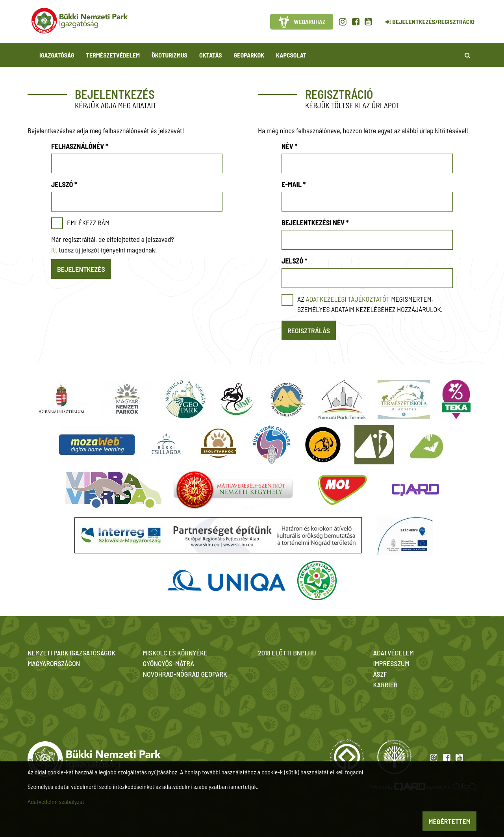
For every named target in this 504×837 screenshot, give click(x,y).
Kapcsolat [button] (291, 55)
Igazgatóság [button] (57, 55)
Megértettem (449, 821)
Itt (54, 250)
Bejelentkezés (81, 269)
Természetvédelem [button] (113, 55)
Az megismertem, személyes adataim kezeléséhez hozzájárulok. (370, 304)
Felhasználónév (80, 146)
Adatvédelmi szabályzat (56, 801)
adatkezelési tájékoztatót (347, 299)
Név (289, 146)
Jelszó (64, 184)
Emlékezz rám (88, 223)
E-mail (294, 184)
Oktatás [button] (211, 55)
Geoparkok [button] (249, 55)
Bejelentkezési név (315, 223)
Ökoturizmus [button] (170, 55)
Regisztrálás (309, 330)
